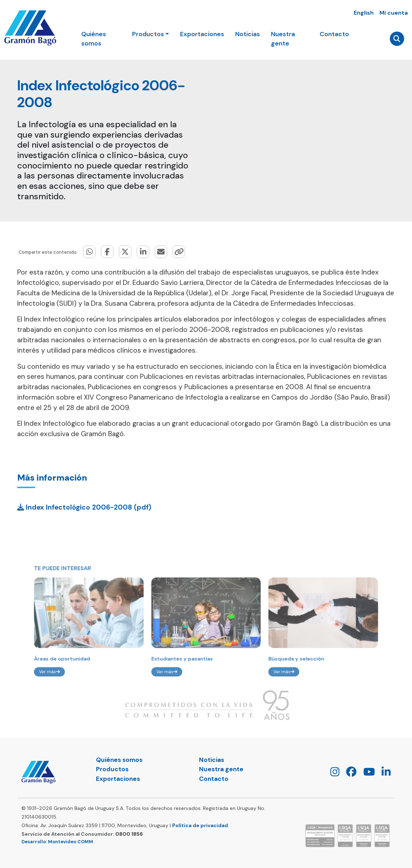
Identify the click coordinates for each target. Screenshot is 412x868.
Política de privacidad (200, 825)
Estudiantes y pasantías (186, 666)
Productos (112, 769)
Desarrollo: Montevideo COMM (57, 842)
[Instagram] (332, 774)
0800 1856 (129, 834)
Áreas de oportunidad (85, 666)
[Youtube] (366, 774)
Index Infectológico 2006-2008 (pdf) (84, 507)
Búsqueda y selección (282, 666)
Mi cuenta (394, 13)
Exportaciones (202, 34)
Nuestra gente (283, 39)
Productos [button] (148, 34)
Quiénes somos (94, 39)
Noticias (248, 34)
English (364, 13)
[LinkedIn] (383, 774)
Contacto (334, 34)
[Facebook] (349, 774)
